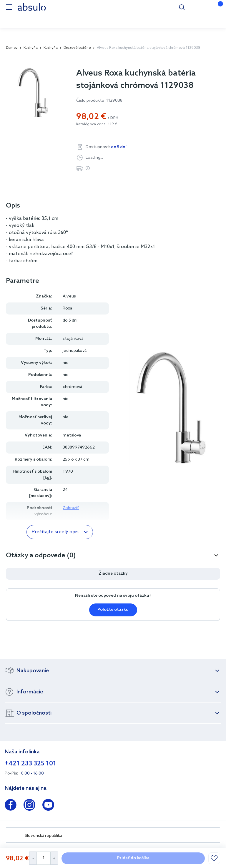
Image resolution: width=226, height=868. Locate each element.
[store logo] (32, 7)
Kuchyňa (31, 48)
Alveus (69, 296)
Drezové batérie (77, 48)
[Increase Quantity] (54, 858)
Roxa (67, 308)
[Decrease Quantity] (33, 858)
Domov (12, 48)
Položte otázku (113, 610)
